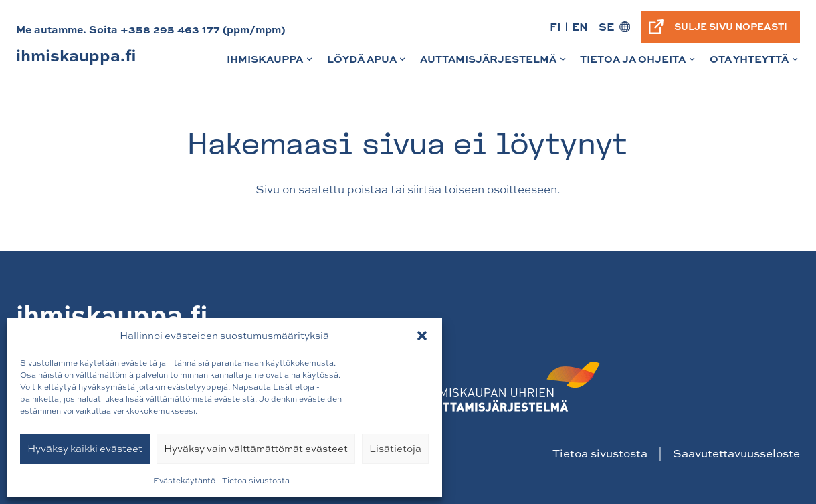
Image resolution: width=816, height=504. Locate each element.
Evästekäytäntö (184, 481)
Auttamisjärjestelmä (494, 64)
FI (555, 26)
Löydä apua (368, 64)
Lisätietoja (395, 448)
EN (580, 26)
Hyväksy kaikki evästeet (85, 448)
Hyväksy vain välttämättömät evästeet (256, 448)
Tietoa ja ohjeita (638, 64)
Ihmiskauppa (271, 64)
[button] (422, 336)
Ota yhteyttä (755, 64)
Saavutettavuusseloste (736, 453)
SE (606, 26)
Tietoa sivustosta (256, 481)
